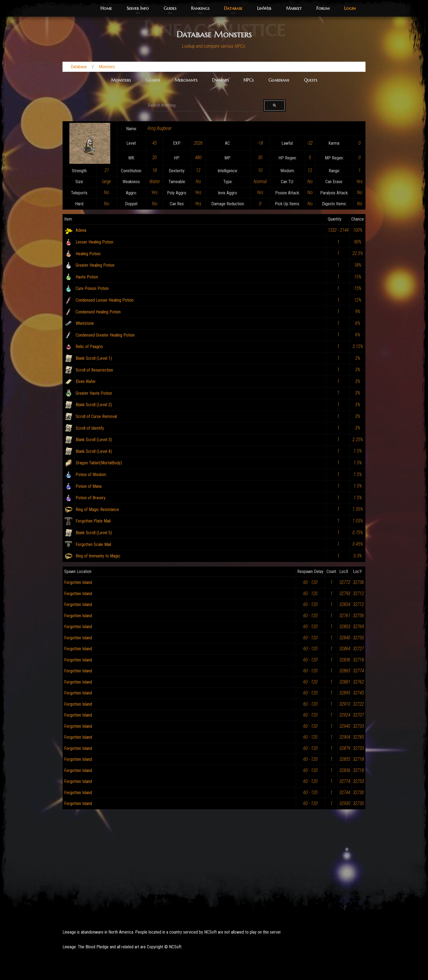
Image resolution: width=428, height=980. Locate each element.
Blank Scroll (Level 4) (94, 451)
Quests (310, 80)
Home (106, 8)
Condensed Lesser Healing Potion (105, 300)
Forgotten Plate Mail (93, 521)
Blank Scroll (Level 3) (94, 440)
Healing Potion (88, 254)
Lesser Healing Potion (94, 242)
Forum (323, 8)
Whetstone (85, 323)
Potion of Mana (89, 486)
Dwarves (220, 80)
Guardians (279, 80)
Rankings (200, 8)
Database (233, 8)
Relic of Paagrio (89, 347)
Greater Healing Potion (95, 265)
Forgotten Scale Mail (93, 544)
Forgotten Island (78, 582)
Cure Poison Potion (92, 288)
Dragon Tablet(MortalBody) (99, 463)
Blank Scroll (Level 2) (94, 405)
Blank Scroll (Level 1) (94, 358)
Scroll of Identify (90, 428)
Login (350, 8)
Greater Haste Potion (94, 393)
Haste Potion (87, 277)
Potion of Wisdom (91, 475)
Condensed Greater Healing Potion (105, 335)
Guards (153, 80)
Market (294, 8)
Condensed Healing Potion (98, 312)
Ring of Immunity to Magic (98, 556)
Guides (170, 8)
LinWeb (264, 8)
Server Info (138, 8)
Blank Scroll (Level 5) (94, 533)
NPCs (249, 80)
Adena (81, 230)
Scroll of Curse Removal (96, 416)
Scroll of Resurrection (94, 370)
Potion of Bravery (91, 498)
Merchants (186, 80)
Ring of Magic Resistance (97, 510)
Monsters (107, 67)
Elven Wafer (86, 381)
